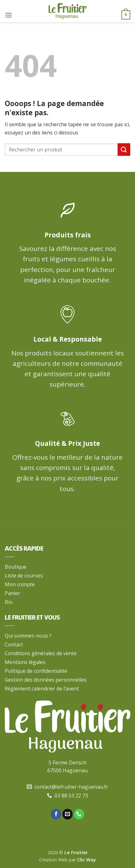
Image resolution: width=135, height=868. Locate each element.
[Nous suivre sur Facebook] (56, 814)
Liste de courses (24, 576)
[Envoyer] (124, 149)
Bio (9, 602)
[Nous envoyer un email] (68, 814)
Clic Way (86, 860)
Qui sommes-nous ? (28, 636)
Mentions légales (25, 662)
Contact (14, 644)
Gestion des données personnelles (46, 680)
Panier (12, 593)
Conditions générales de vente (41, 653)
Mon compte (20, 584)
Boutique (16, 567)
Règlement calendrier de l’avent (42, 689)
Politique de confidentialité (36, 671)
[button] (9, 15)
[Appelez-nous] (79, 814)
